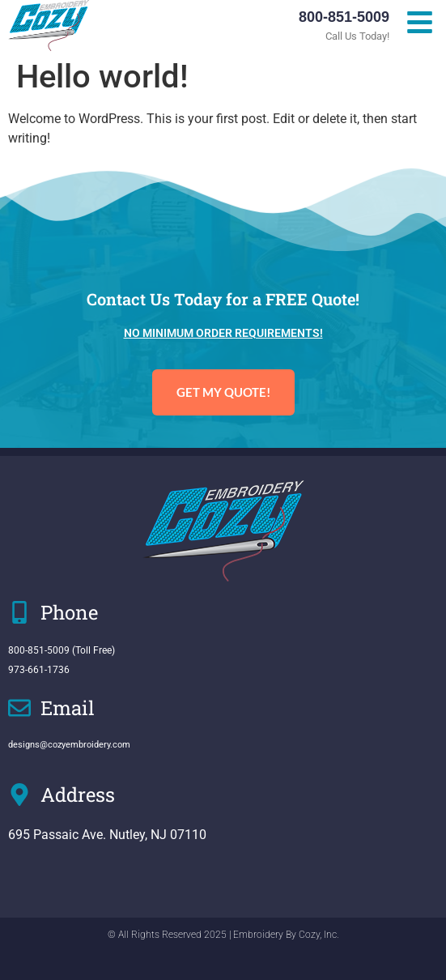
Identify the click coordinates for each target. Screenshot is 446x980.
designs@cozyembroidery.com (69, 745)
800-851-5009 (344, 17)
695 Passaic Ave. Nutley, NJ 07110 (107, 835)
